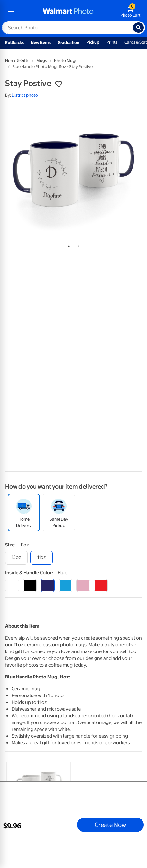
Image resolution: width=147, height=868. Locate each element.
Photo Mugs (66, 61)
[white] (12, 585)
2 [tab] (77, 245)
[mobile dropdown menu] (11, 12)
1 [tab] (68, 245)
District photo (25, 95)
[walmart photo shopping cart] (130, 12)
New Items (41, 43)
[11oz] (41, 558)
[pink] (83, 585)
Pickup (93, 42)
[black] (30, 585)
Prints (112, 42)
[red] (101, 585)
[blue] (47, 585)
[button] (59, 84)
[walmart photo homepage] (68, 12)
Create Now (110, 825)
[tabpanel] (73, 172)
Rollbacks (14, 43)
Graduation (69, 43)
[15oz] (16, 558)
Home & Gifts (17, 61)
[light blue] (65, 585)
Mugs (42, 61)
